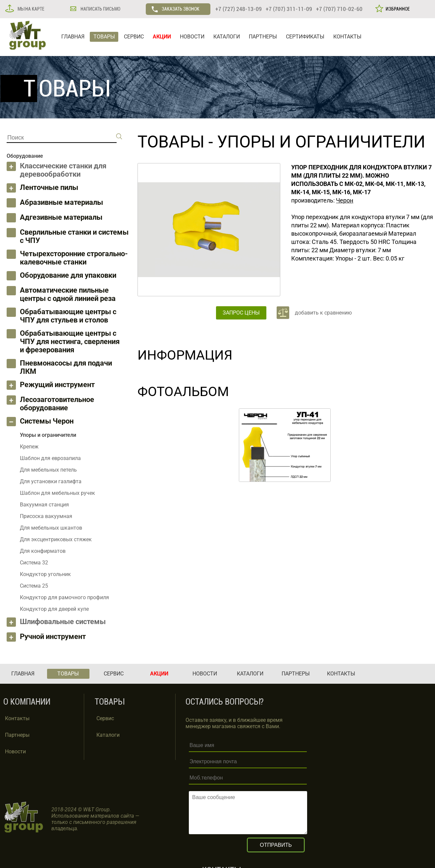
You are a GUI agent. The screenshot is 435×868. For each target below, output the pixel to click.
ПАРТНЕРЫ (263, 37)
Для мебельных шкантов (51, 528)
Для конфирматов (43, 551)
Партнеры (17, 735)
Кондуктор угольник (45, 574)
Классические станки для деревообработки (63, 170)
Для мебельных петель (48, 470)
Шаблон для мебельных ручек (57, 493)
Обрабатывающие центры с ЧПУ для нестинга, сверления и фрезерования (70, 342)
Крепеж (29, 447)
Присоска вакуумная (46, 516)
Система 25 (34, 586)
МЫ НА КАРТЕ (30, 9)
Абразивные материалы (61, 202)
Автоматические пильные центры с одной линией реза (68, 294)
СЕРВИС (134, 37)
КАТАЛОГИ (227, 37)
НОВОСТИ (192, 37)
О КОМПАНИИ (27, 702)
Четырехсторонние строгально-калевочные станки (74, 258)
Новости (15, 752)
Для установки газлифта (51, 481)
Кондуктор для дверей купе (54, 609)
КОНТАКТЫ (347, 37)
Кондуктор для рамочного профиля (64, 597)
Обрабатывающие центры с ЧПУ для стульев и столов (68, 316)
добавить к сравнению (323, 313)
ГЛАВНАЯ (73, 37)
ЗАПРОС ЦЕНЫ (241, 313)
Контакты (17, 718)
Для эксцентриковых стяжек (56, 539)
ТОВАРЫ (104, 37)
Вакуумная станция (44, 505)
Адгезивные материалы (61, 217)
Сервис (105, 718)
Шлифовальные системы (63, 622)
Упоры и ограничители (321, 142)
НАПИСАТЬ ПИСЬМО (100, 9)
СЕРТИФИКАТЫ (305, 37)
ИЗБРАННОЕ (397, 9)
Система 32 (34, 563)
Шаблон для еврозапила (50, 458)
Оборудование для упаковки (68, 275)
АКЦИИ (162, 37)
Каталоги (108, 735)
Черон (345, 200)
